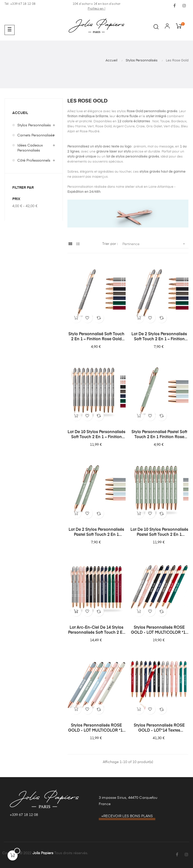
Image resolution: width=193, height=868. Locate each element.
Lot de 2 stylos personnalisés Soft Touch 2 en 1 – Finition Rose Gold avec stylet (159, 337)
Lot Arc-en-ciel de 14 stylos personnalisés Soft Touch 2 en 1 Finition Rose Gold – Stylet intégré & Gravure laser (96, 630)
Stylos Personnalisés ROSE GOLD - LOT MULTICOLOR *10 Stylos (96, 728)
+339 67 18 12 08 (24, 815)
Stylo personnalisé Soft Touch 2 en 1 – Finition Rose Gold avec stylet (96, 337)
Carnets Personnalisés (36, 135)
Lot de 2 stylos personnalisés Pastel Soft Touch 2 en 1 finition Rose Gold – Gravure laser (96, 533)
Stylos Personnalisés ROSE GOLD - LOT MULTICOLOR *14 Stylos (159, 630)
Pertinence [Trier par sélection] (155, 244)
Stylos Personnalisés (34, 125)
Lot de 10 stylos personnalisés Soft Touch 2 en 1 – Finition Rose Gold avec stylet (96, 435)
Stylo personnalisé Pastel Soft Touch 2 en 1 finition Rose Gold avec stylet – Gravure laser (159, 435)
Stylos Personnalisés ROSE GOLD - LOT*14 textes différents (159, 728)
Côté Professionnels (34, 161)
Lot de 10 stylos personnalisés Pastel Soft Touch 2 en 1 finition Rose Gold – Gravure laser (159, 533)
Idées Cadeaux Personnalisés (30, 148)
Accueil (20, 113)
